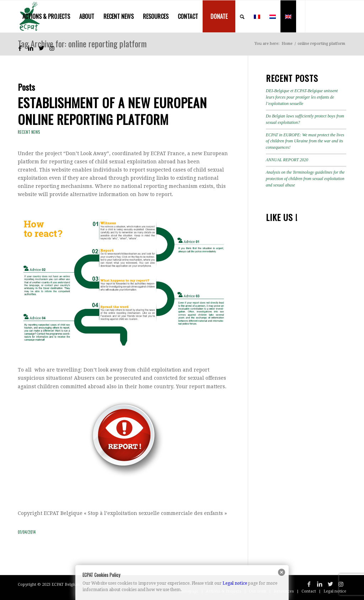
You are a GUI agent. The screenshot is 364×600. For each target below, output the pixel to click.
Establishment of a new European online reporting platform (112, 111)
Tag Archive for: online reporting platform (82, 43)
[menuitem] (46, 16)
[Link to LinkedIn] (31, 48)
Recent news (29, 132)
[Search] (242, 16)
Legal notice (235, 583)
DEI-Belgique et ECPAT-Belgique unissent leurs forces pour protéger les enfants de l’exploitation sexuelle (302, 97)
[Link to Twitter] (41, 48)
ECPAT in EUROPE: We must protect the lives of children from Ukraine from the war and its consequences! (305, 141)
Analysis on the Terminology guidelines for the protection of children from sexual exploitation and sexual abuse (305, 179)
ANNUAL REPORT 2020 (287, 160)
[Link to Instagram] (52, 48)
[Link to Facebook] (20, 48)
